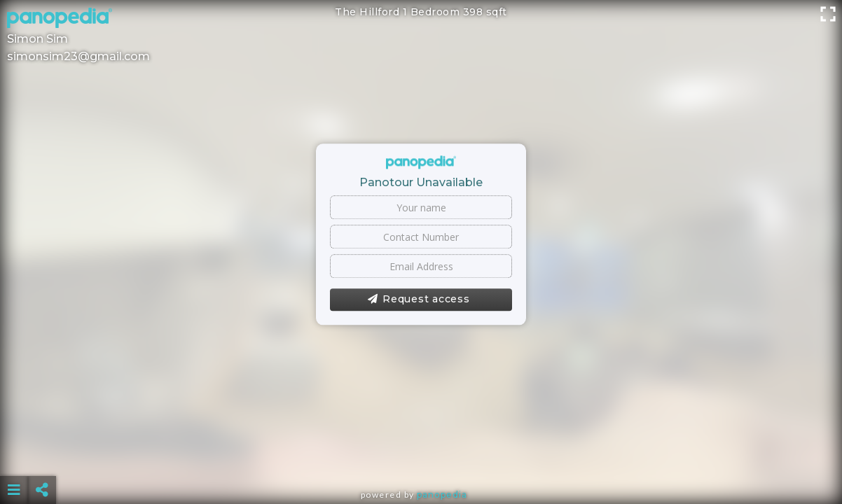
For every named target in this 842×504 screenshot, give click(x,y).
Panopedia (442, 495)
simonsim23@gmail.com (78, 56)
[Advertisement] (421, 455)
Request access (419, 300)
